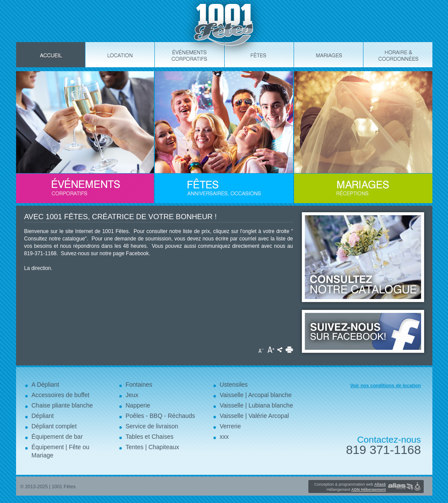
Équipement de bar (57, 437)
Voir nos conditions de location (386, 385)
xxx (224, 437)
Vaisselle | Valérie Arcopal (255, 416)
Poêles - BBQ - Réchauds (160, 416)
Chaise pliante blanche (62, 405)
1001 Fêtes (64, 487)
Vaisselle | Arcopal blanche (256, 395)
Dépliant (43, 416)
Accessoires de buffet (61, 395)
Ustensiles (234, 385)
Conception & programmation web (350, 484)
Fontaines (139, 385)
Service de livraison (152, 426)
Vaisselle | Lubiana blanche (257, 405)
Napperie (138, 405)
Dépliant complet (54, 426)
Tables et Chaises (150, 437)
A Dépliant (46, 385)
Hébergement (356, 490)
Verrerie (231, 426)
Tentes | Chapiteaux (153, 447)
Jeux (132, 395)
